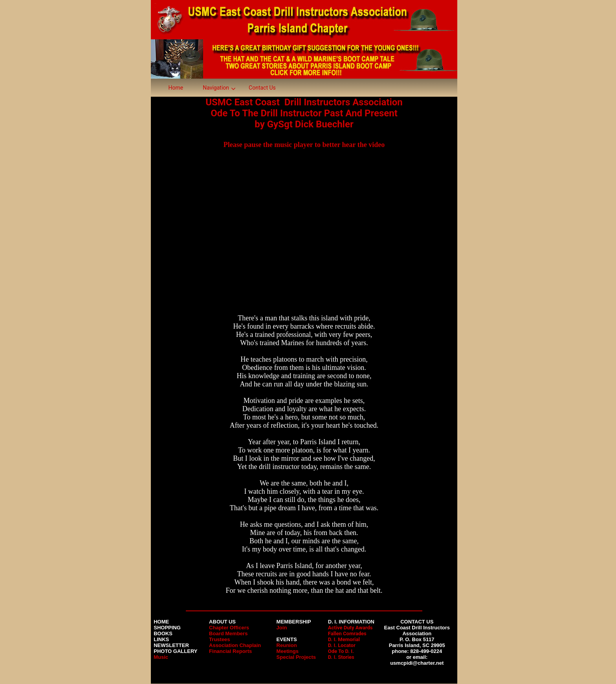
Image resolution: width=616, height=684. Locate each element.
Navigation (216, 88)
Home (176, 88)
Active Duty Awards (350, 628)
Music (161, 657)
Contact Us (262, 88)
